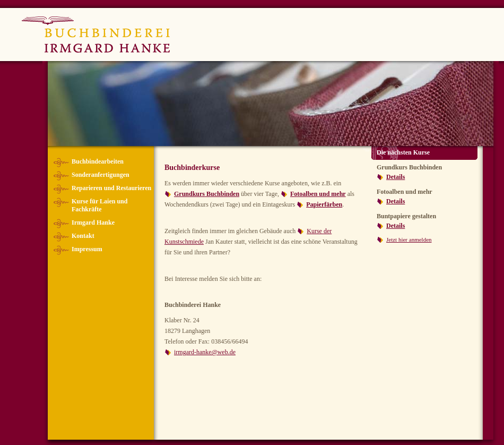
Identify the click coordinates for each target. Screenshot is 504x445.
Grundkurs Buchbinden (207, 194)
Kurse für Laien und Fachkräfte (99, 205)
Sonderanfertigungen (101, 175)
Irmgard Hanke (93, 222)
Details (396, 177)
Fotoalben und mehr (318, 194)
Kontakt (83, 236)
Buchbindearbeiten (98, 161)
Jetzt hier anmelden (409, 239)
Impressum (87, 249)
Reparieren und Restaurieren (111, 188)
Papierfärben (324, 204)
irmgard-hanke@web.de (205, 352)
